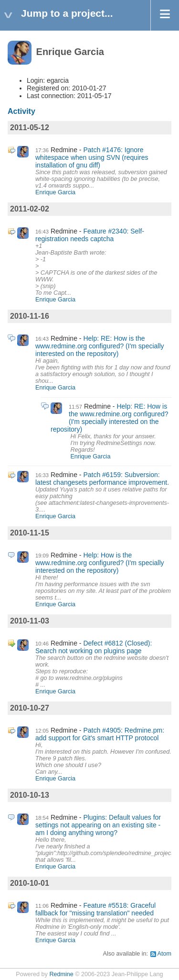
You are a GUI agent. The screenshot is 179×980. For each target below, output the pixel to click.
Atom (164, 954)
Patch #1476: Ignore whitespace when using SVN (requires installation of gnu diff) (92, 157)
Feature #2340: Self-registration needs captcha (90, 235)
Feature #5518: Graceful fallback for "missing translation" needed (95, 909)
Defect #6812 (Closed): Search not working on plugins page (94, 647)
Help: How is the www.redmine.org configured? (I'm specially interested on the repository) (100, 563)
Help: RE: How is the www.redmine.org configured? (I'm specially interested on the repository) (100, 346)
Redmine (61, 974)
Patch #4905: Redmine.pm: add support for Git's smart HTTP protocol (100, 734)
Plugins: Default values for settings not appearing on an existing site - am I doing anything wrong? (98, 825)
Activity (21, 111)
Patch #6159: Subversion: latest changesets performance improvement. (102, 479)
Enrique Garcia (55, 192)
